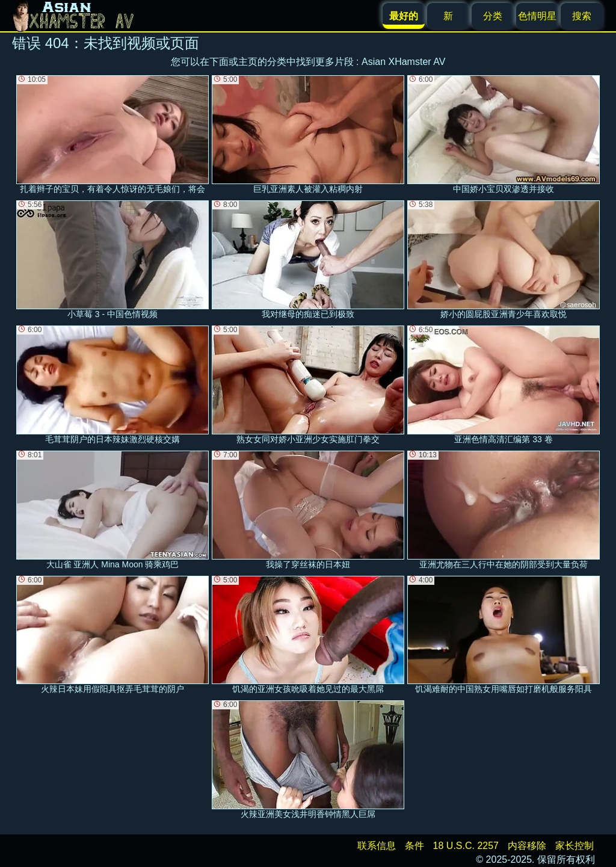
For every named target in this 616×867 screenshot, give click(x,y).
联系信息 (377, 846)
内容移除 (527, 846)
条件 (414, 846)
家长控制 (574, 846)
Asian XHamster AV (403, 62)
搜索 (582, 16)
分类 (493, 16)
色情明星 (537, 16)
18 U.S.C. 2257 (466, 846)
